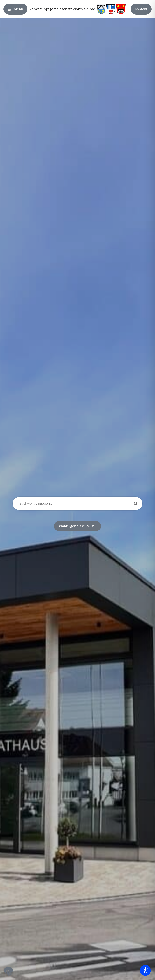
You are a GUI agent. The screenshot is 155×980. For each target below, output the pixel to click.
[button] (8, 972)
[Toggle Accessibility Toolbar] (145, 970)
